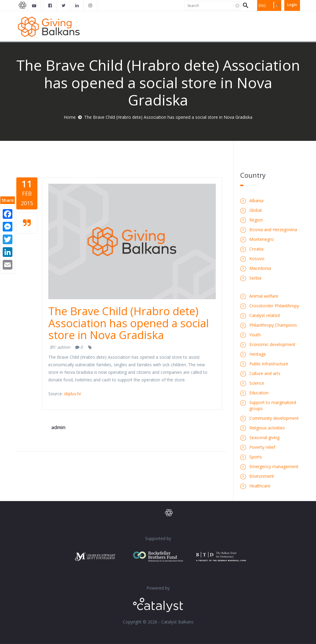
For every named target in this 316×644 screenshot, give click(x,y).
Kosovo (257, 259)
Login (292, 5)
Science (257, 383)
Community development (274, 418)
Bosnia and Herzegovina (273, 230)
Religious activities (267, 428)
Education (259, 393)
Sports (256, 457)
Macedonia (260, 268)
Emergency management (274, 466)
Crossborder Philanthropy (274, 306)
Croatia (256, 249)
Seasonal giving (264, 437)
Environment (262, 476)
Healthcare (260, 486)
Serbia (255, 278)
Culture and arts (265, 373)
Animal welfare (264, 296)
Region (256, 220)
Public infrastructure (269, 364)
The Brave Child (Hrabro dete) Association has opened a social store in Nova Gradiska (129, 323)
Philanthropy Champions (273, 325)
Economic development (272, 344)
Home (70, 117)
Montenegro (262, 239)
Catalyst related (265, 315)
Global (255, 210)
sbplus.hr (73, 394)
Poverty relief (262, 447)
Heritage (258, 354)
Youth (255, 335)
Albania (256, 201)
